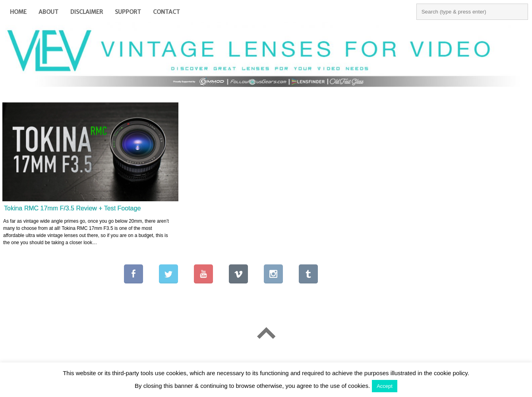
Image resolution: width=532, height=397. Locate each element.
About (48, 12)
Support (128, 12)
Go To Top (266, 333)
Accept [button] (385, 386)
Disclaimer (87, 12)
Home (18, 12)
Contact (166, 12)
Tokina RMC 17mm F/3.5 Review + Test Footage (72, 208)
